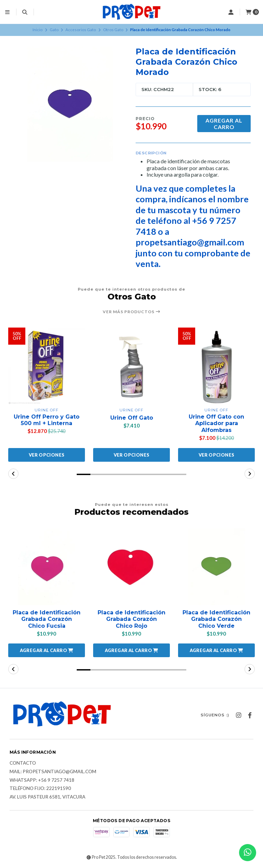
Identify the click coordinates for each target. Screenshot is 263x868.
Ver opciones (47, 455)
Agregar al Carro (224, 124)
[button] (84, 474)
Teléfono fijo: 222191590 (40, 789)
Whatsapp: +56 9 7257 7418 (42, 780)
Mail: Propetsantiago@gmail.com (53, 772)
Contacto (23, 763)
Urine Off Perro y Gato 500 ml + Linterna (47, 420)
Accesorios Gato (81, 30)
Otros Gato (113, 30)
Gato (54, 30)
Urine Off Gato (132, 418)
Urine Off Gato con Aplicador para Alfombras (216, 423)
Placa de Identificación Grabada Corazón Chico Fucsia (47, 619)
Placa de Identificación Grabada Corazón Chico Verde (216, 619)
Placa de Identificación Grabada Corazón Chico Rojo (131, 619)
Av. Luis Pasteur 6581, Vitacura (47, 797)
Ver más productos (132, 312)
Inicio (37, 30)
